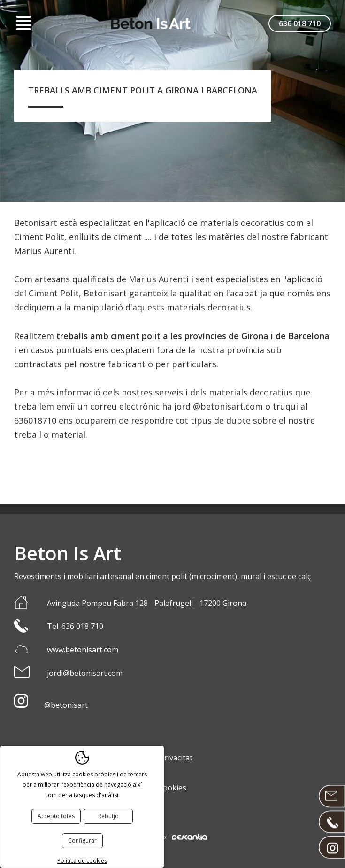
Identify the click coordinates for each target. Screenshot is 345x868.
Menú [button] (23, 23)
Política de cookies (82, 861)
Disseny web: (173, 837)
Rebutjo (108, 816)
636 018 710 (300, 23)
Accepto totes (56, 816)
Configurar (82, 841)
